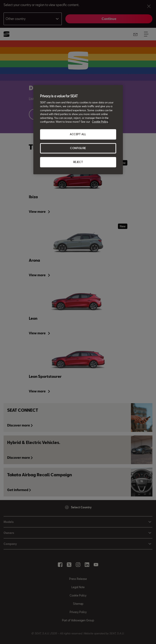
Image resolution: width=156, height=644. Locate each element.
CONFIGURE (78, 148)
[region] (78, 130)
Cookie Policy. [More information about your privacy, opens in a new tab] (100, 122)
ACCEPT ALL (78, 134)
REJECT (78, 162)
